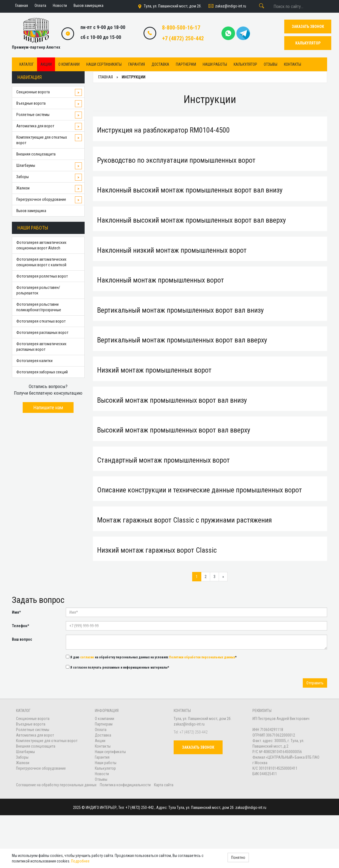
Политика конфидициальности (125, 785)
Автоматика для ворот (35, 126)
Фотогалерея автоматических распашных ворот (41, 347)
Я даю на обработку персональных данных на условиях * (151, 657)
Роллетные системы (33, 115)
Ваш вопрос (22, 639)
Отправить (315, 683)
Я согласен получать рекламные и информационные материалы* (118, 667)
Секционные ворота (33, 92)
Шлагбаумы (26, 165)
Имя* (16, 612)
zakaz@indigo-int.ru (227, 6)
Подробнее (80, 861)
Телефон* (20, 626)
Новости (102, 774)
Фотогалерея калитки (34, 361)
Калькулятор (245, 64)
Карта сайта (164, 785)
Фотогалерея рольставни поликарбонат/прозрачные (39, 307)
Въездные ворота (31, 103)
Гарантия (137, 64)
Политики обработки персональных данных (202, 657)
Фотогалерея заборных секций (42, 372)
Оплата (101, 730)
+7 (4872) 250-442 (183, 38)
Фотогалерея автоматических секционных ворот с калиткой (41, 262)
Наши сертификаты (104, 64)
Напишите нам (48, 407)
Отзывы (271, 64)
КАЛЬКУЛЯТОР (308, 43)
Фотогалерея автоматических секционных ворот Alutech (41, 245)
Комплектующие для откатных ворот (42, 140)
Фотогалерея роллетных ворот (42, 276)
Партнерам (186, 64)
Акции (46, 64)
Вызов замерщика (31, 211)
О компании (69, 64)
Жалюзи (23, 188)
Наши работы (215, 64)
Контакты (293, 64)
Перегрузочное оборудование (41, 199)
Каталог (27, 64)
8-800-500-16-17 (181, 28)
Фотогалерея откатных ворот (41, 321)
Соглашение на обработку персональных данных (57, 785)
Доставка (160, 64)
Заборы (23, 177)
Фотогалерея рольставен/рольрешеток (38, 290)
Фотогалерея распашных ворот (42, 333)
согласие (87, 657)
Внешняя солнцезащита (36, 154)
